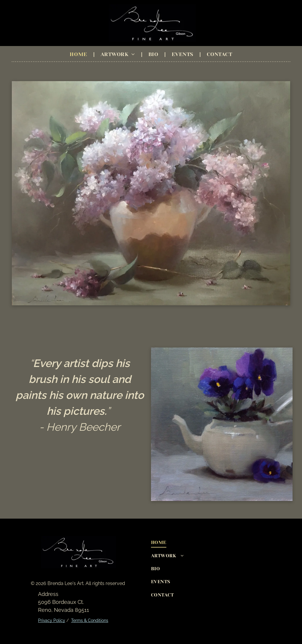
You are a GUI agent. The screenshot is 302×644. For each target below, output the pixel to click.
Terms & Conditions (90, 620)
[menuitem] (79, 54)
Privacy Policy (52, 620)
